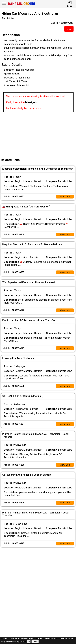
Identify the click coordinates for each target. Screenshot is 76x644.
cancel (35, 642)
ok (29, 642)
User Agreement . (19, 642)
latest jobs (31, 102)
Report (69, 29)
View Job (65, 197)
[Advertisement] (39, 134)
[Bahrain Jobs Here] (22, 5)
